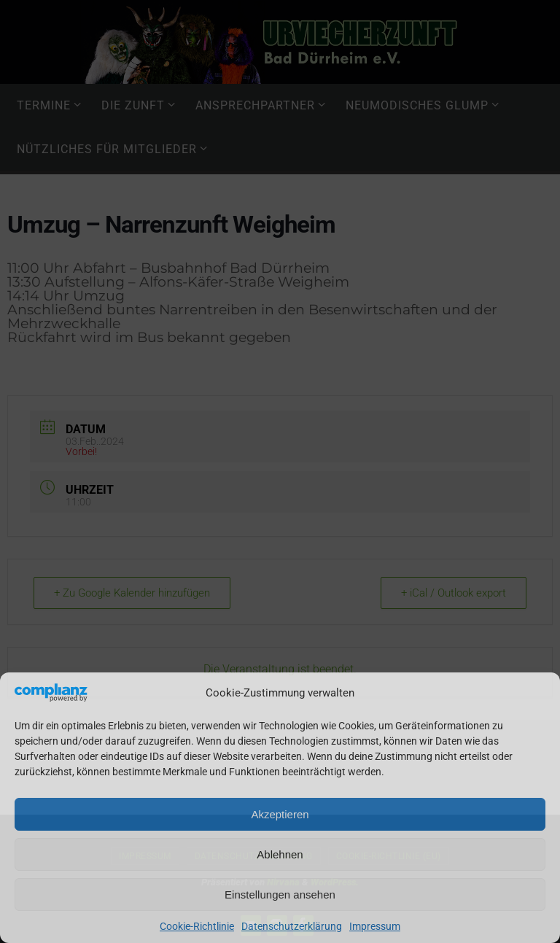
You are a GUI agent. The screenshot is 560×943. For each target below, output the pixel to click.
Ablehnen (280, 854)
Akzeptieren (280, 814)
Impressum (375, 926)
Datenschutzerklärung (292, 926)
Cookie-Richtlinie (197, 926)
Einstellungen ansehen (280, 895)
